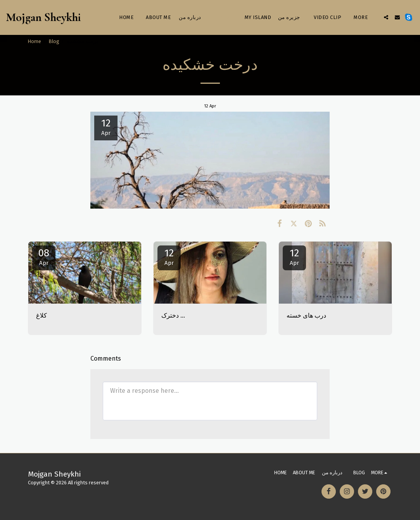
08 (44, 257)
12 (169, 257)
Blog (54, 41)
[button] (386, 17)
